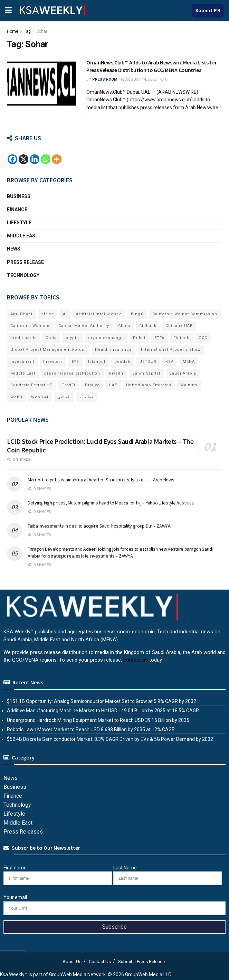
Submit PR (208, 11)
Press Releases (23, 832)
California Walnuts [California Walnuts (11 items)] (30, 326)
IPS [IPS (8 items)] (75, 362)
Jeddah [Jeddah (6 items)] (122, 362)
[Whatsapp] (46, 159)
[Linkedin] (35, 159)
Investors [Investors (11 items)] (53, 362)
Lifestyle (19, 223)
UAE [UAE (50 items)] (113, 385)
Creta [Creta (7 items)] (51, 338)
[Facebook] (12, 159)
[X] (23, 159)
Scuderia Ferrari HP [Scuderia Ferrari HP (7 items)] (32, 385)
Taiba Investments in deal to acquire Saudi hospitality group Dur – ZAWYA (99, 526)
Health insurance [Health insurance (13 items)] (113, 350)
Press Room (105, 79)
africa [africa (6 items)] (48, 314)
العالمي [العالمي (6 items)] (64, 397)
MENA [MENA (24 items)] (189, 362)
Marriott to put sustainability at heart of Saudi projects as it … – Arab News (101, 480)
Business (19, 196)
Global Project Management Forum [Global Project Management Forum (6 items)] (48, 350)
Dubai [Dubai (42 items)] (139, 338)
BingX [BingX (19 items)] (137, 314)
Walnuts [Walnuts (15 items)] (189, 385)
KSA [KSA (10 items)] (170, 362)
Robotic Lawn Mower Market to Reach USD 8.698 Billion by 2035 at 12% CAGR (91, 729)
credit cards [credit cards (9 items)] (23, 338)
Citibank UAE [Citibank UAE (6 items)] (179, 326)
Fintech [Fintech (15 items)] (182, 338)
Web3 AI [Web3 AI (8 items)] (40, 397)
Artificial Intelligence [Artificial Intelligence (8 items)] (99, 314)
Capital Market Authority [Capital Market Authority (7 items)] (84, 326)
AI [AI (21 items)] (65, 314)
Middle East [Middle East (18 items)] (23, 373)
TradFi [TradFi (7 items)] (69, 385)
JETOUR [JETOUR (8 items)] (148, 362)
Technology (23, 275)
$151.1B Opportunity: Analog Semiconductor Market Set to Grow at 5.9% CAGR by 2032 (102, 701)
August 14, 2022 (139, 79)
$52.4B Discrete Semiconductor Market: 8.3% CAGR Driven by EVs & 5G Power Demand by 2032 (110, 739)
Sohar (42, 31)
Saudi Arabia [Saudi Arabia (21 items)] (183, 373)
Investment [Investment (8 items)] (22, 362)
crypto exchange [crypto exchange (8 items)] (106, 338)
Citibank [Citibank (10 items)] (148, 326)
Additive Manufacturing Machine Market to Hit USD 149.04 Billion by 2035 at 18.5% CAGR (103, 711)
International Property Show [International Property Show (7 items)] (171, 350)
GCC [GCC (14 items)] (203, 338)
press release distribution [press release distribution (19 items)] (72, 373)
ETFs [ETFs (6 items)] (159, 338)
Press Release (25, 262)
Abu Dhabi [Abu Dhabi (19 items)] (21, 314)
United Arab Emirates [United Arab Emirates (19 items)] (149, 385)
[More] (57, 159)
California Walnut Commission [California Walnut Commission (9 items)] (185, 314)
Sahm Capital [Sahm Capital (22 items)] (146, 373)
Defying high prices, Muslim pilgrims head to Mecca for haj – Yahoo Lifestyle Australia (111, 503)
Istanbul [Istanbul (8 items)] (97, 362)
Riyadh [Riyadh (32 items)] (116, 373)
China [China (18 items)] (124, 326)
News (14, 249)
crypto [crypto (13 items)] (72, 338)
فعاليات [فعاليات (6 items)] (87, 397)
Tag (27, 31)
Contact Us (100, 962)
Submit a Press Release (141, 962)
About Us (72, 962)
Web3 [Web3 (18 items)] (16, 397)
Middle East (23, 236)
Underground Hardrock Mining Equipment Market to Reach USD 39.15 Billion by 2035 (98, 720)
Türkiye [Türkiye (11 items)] (92, 385)
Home (13, 31)
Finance (17, 210)
